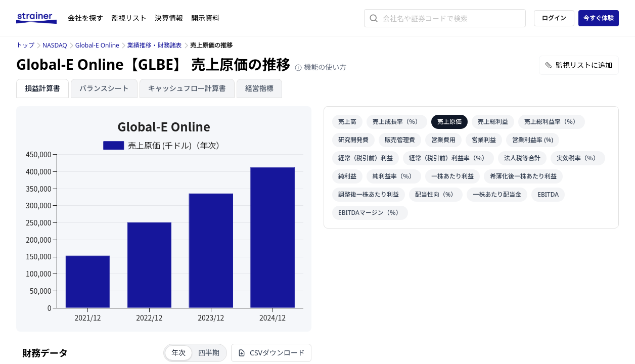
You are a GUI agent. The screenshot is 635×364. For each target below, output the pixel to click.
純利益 (347, 176)
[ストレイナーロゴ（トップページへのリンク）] (42, 18)
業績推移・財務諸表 (155, 45)
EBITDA (548, 194)
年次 (178, 353)
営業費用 (443, 140)
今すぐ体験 (599, 18)
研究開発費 (353, 140)
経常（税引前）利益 (366, 158)
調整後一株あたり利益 (369, 194)
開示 (205, 18)
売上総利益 (493, 122)
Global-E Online (97, 45)
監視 (129, 18)
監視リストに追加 (579, 65)
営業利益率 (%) (533, 140)
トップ (25, 45)
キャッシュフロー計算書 (187, 88)
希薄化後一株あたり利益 (523, 176)
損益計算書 (42, 88)
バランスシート (104, 88)
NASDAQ (55, 45)
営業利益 (484, 140)
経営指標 (259, 88)
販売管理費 (400, 140)
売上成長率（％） (397, 122)
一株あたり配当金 (497, 194)
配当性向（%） (436, 194)
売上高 (347, 122)
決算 (169, 18)
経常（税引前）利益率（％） (448, 158)
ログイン (554, 18)
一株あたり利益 (452, 176)
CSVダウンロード (271, 353)
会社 (85, 18)
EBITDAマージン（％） (370, 213)
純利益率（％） (394, 176)
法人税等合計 (522, 158)
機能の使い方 (321, 67)
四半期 (209, 353)
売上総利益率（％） (552, 122)
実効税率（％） (578, 158)
